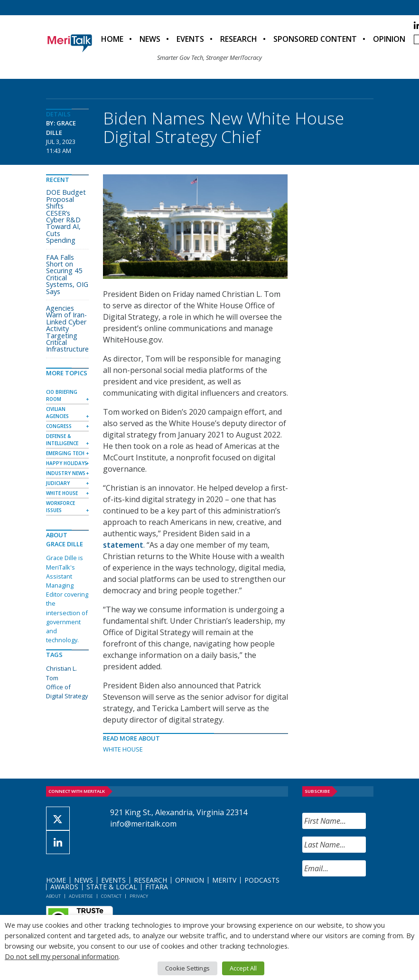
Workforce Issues (61, 507)
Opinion (389, 39)
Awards (64, 887)
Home (112, 39)
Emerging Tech (65, 453)
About (53, 896)
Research (239, 39)
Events (190, 39)
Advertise (81, 896)
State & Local (112, 887)
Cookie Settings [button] (187, 968)
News (150, 39)
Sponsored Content (315, 39)
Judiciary (58, 483)
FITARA (157, 887)
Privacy (139, 896)
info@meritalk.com (143, 824)
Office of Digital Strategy (67, 691)
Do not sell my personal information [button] (62, 956)
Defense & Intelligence (62, 440)
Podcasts (262, 880)
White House (123, 749)
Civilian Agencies (57, 413)
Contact (111, 896)
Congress (59, 426)
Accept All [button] (243, 968)
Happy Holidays (67, 463)
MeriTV (224, 880)
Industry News (66, 473)
